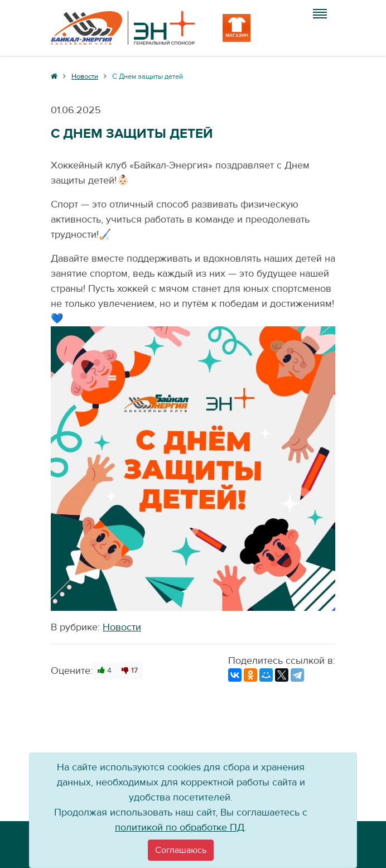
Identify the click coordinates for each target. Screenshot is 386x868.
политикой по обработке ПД (180, 828)
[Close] (181, 850)
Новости (122, 627)
